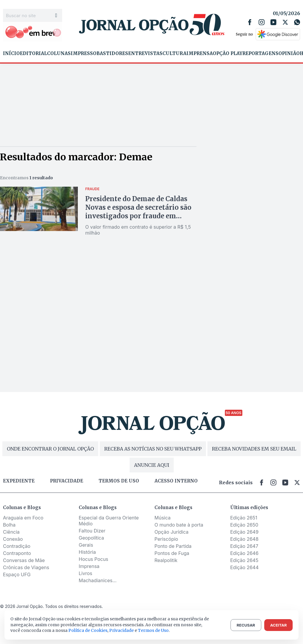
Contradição (17, 546)
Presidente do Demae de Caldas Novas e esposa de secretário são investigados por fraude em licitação (138, 212)
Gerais (86, 545)
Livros (86, 573)
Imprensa (200, 54)
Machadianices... (98, 580)
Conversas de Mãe (24, 560)
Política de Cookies (88, 630)
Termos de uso (119, 481)
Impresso (84, 54)
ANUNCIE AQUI (152, 465)
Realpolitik (166, 560)
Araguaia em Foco (23, 518)
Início (11, 54)
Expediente (19, 481)
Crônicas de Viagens (26, 567)
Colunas (59, 54)
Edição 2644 (244, 567)
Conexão (13, 539)
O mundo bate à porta (179, 525)
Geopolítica (91, 538)
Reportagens (260, 54)
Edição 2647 (244, 546)
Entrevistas (145, 54)
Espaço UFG (17, 574)
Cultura (174, 54)
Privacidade (67, 481)
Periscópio (166, 539)
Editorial (33, 54)
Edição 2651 (244, 518)
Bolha (9, 525)
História (87, 552)
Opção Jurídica (171, 532)
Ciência (11, 532)
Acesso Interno (176, 481)
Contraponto (17, 553)
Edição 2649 (244, 532)
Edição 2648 (244, 539)
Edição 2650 (244, 525)
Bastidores (112, 54)
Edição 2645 (244, 560)
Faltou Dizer (92, 531)
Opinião (289, 54)
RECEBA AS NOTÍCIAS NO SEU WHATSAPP (153, 449)
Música (163, 518)
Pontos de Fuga (172, 553)
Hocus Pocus (94, 559)
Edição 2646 (244, 553)
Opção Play (228, 54)
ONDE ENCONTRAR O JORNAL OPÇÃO (50, 449)
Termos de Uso (153, 630)
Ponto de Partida (173, 546)
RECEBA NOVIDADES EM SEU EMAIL (254, 449)
